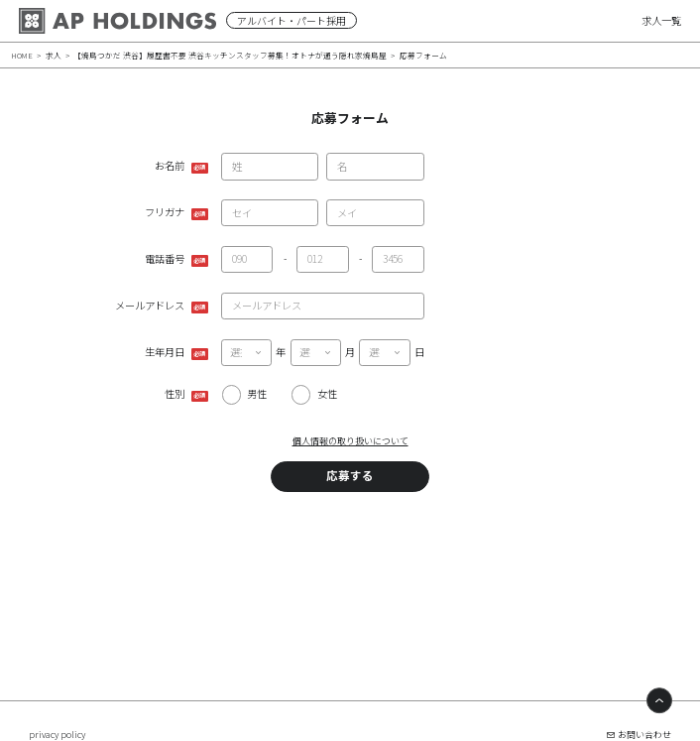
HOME (22, 55)
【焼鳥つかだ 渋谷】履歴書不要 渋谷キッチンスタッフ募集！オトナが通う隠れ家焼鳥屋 (230, 55)
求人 (54, 55)
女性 (327, 393)
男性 (257, 393)
